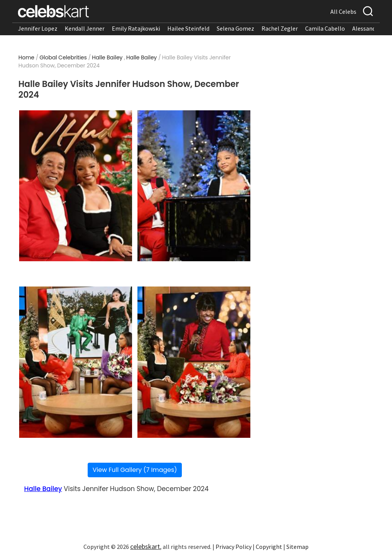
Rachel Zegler (280, 28)
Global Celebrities (63, 57)
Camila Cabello (325, 28)
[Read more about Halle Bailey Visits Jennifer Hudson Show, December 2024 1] (76, 186)
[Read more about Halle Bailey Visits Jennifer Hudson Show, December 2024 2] (194, 186)
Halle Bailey (107, 57)
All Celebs (343, 11)
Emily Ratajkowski (136, 28)
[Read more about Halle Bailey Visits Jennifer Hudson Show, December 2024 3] (76, 362)
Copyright (269, 547)
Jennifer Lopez (38, 28)
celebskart (145, 546)
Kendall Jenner (85, 28)
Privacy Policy (234, 547)
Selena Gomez (235, 28)
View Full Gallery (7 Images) (135, 470)
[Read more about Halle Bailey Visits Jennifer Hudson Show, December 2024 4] (194, 362)
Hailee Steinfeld (188, 28)
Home (26, 57)
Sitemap (297, 547)
